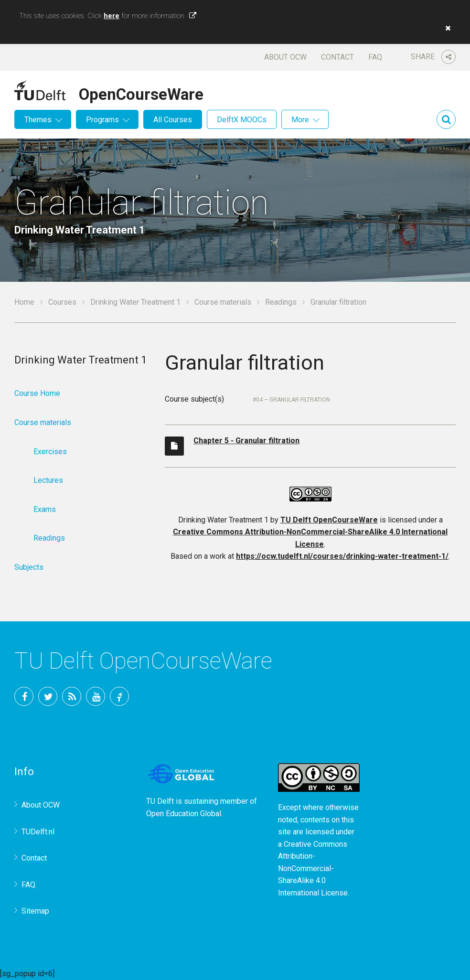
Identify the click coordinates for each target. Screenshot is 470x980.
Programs (102, 120)
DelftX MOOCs (242, 120)
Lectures (48, 480)
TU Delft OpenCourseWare (329, 520)
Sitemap (35, 911)
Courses (62, 302)
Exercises (50, 452)
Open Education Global (184, 814)
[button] (446, 28)
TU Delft (119, 696)
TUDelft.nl (38, 832)
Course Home (37, 393)
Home (24, 302)
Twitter (48, 696)
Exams (45, 509)
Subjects (29, 567)
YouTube (96, 696)
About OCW (285, 57)
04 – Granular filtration (293, 400)
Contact (337, 57)
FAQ (375, 57)
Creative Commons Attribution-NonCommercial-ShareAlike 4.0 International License (313, 868)
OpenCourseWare (141, 93)
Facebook (24, 696)
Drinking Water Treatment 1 (135, 302)
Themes (38, 120)
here (112, 16)
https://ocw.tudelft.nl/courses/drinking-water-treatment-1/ (342, 556)
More (300, 120)
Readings (281, 302)
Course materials (223, 302)
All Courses (173, 120)
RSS (72, 696)
